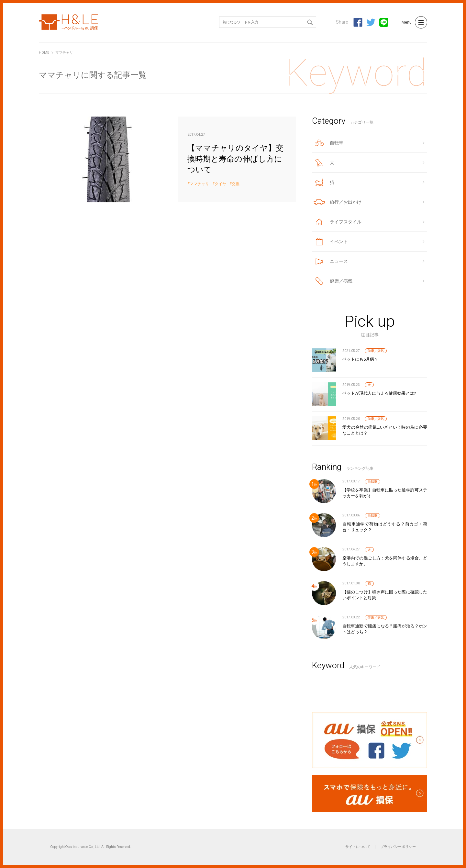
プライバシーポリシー (398, 847)
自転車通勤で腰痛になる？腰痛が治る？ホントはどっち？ (385, 629)
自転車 (372, 482)
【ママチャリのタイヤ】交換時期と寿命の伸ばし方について (167, 159)
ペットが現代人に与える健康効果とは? (379, 393)
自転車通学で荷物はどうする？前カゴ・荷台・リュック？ (385, 527)
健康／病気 (376, 351)
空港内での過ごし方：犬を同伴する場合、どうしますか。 (385, 561)
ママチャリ (199, 184)
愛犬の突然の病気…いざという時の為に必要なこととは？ (385, 430)
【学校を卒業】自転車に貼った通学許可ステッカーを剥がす (385, 493)
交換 (236, 184)
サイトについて (358, 847)
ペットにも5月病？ (360, 359)
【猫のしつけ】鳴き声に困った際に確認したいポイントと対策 (385, 595)
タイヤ (220, 184)
